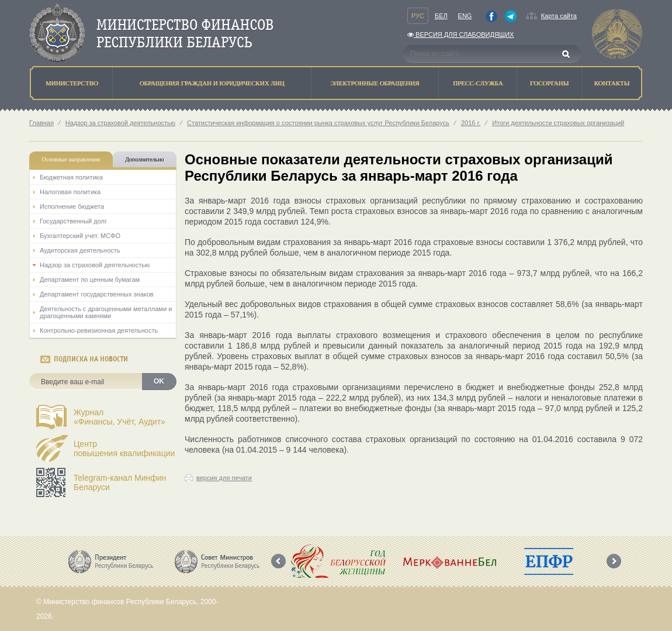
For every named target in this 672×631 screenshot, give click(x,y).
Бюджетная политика (71, 177)
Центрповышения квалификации (124, 449)
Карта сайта (559, 16)
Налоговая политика (70, 192)
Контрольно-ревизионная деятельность (99, 330)
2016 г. (471, 123)
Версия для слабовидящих (460, 35)
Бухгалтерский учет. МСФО (80, 236)
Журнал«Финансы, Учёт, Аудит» (119, 417)
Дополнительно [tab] (144, 159)
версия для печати (224, 478)
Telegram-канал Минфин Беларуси (120, 482)
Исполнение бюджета (72, 206)
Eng (465, 16)
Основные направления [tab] (71, 159)
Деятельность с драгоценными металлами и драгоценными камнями (106, 312)
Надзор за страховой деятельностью (120, 123)
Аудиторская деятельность (80, 250)
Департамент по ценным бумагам (90, 280)
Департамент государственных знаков (97, 294)
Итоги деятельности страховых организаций (558, 123)
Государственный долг (73, 221)
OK (159, 381)
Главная (41, 123)
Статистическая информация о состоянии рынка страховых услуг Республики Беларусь (318, 123)
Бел (441, 16)
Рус (418, 16)
